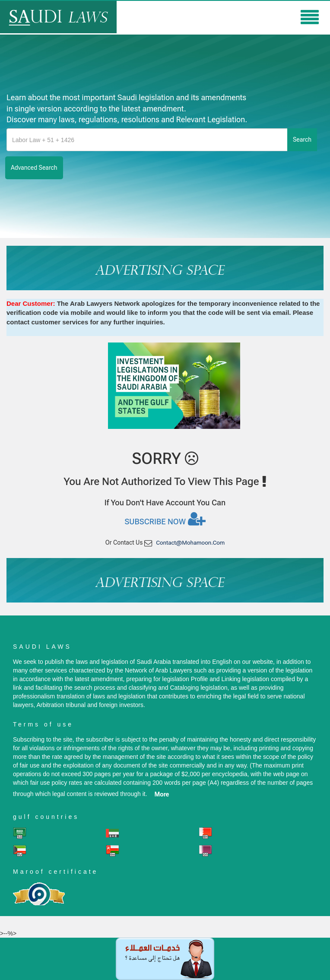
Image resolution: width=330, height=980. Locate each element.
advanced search (34, 168)
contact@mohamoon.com (190, 543)
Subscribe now (165, 519)
